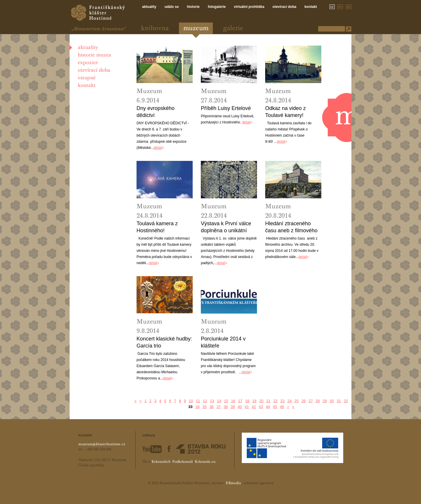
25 (296, 401)
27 (310, 401)
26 (303, 401)
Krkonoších (161, 462)
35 (204, 407)
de (349, 7)
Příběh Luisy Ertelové (226, 108)
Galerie (233, 29)
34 (197, 407)
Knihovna (155, 29)
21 (268, 401)
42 (254, 407)
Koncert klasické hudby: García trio (164, 342)
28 (318, 401)
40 (240, 407)
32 (346, 401)
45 (275, 407)
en (340, 7)
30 (332, 401)
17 (240, 401)
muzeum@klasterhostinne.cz (102, 444)
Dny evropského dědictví (156, 112)
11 (198, 401)
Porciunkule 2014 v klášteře (223, 342)
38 (226, 407)
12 (205, 401)
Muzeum (196, 29)
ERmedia (233, 483)
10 (191, 401)
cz (332, 7)
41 (247, 407)
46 (282, 407)
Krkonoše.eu (205, 462)
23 (282, 401)
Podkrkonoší (183, 462)
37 (218, 407)
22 (275, 401)
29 (325, 401)
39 (233, 407)
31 (339, 401)
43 (261, 407)
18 (247, 401)
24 (289, 401)
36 (211, 407)
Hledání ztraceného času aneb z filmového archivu (291, 227)
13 (212, 401)
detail (158, 148)
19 (254, 401)
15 (226, 401)
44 (268, 407)
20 (261, 401)
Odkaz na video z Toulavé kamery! (285, 112)
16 (233, 401)
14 (219, 401)
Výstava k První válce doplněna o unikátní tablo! (226, 227)
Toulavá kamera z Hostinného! (157, 227)
